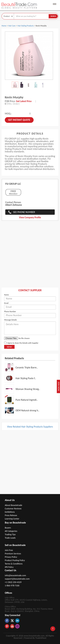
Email (6, 303)
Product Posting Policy (15, 560)
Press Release (11, 515)
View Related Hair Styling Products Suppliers (30, 427)
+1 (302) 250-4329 (13, 582)
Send (9, 347)
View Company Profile (30, 217)
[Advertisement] (30, 256)
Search (53, 16)
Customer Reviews (13, 509)
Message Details (10, 320)
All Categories (11, 531)
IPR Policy (9, 567)
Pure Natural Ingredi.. (27, 400)
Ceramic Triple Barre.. (27, 367)
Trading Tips (10, 534)
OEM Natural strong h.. (27, 410)
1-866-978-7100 (12, 586)
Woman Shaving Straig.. (28, 389)
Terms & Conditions (14, 564)
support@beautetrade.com (17, 579)
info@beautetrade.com (15, 575)
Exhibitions (10, 512)
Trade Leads (10, 538)
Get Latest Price (24, 101)
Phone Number (10, 311)
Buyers (8, 528)
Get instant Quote (19, 120)
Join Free (9, 550)
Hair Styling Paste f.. (26, 378)
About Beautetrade (13, 505)
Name (6, 295)
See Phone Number (24, 212)
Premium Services (13, 554)
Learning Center (12, 519)
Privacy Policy (11, 557)
